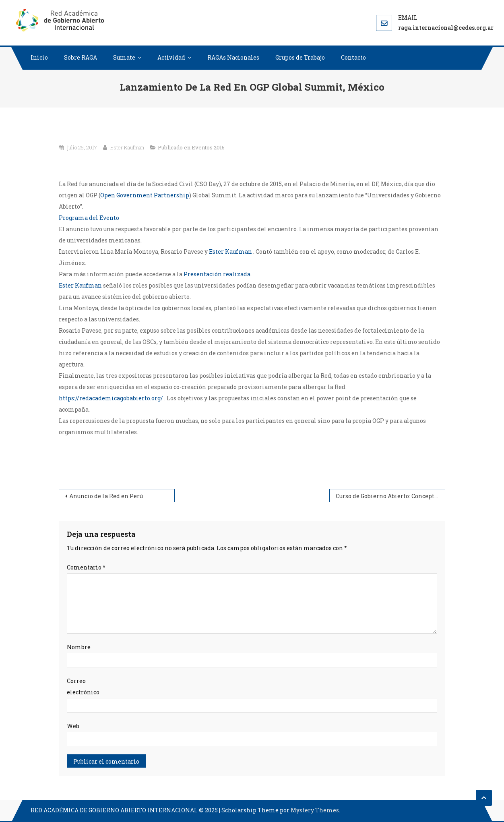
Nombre (79, 647)
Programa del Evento (89, 218)
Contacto (353, 57)
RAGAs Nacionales (233, 57)
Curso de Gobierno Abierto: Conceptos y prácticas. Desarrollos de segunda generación (390, 496)
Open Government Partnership (145, 195)
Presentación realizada (217, 274)
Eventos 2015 (208, 147)
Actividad (171, 57)
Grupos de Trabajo (300, 57)
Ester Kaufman (127, 147)
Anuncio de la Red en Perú (106, 496)
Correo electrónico (83, 686)
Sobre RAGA (81, 57)
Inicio (39, 57)
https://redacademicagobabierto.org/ (112, 398)
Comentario (86, 567)
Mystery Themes (315, 810)
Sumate (124, 57)
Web (73, 726)
